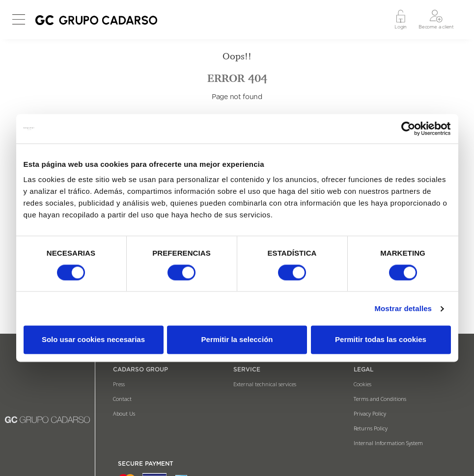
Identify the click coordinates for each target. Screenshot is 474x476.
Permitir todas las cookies (381, 340)
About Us (124, 413)
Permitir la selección (237, 340)
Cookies (362, 384)
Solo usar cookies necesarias (93, 340)
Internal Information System (388, 443)
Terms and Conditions (380, 399)
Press (119, 384)
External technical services (265, 384)
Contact (122, 399)
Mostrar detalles (403, 308)
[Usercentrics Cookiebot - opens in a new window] (408, 129)
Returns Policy (371, 428)
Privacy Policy (370, 413)
